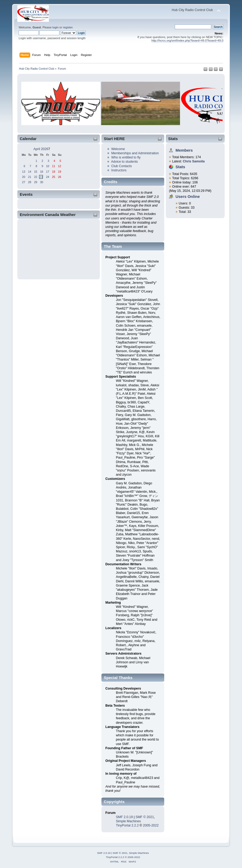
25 (54, 177)
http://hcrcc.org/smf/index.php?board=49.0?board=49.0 (187, 40)
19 (60, 172)
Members (184, 150)
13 (24, 172)
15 (36, 172)
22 (36, 177)
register (68, 27)
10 (48, 166)
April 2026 (41, 149)
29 (36, 182)
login (55, 27)
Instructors (119, 170)
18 (54, 172)
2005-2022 (151, 825)
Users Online (188, 196)
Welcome (118, 149)
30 (42, 182)
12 (60, 166)
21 (30, 177)
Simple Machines (128, 821)
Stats (173, 139)
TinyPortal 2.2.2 (127, 825)
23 (41, 177)
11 (54, 166)
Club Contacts (121, 166)
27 (24, 182)
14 (30, 172)
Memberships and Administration (135, 153)
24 (48, 177)
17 (48, 172)
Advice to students (125, 162)
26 (60, 177)
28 (30, 182)
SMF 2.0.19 (124, 817)
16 (42, 172)
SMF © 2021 (145, 817)
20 (24, 177)
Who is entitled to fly (126, 157)
